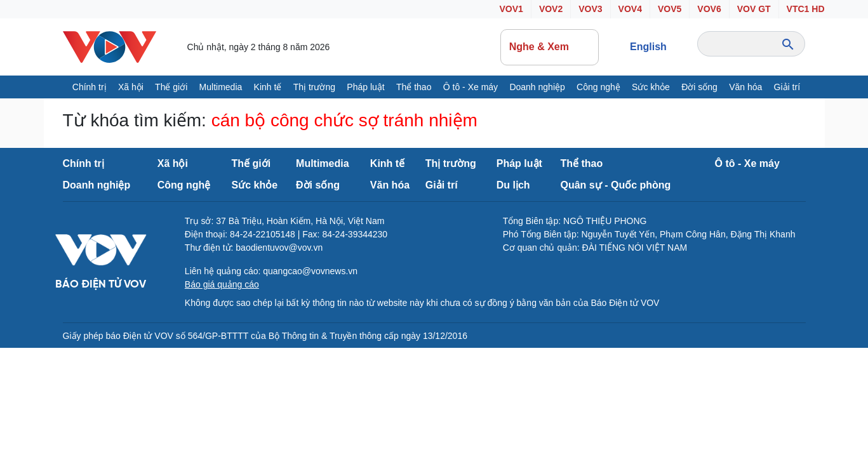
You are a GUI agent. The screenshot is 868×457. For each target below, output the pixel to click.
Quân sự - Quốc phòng (616, 185)
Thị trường (314, 87)
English (648, 47)
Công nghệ (598, 87)
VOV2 (551, 9)
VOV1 (511, 9)
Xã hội (131, 87)
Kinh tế (268, 87)
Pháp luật (365, 87)
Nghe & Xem (550, 47)
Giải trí (787, 87)
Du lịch (513, 185)
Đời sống (699, 87)
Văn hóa (745, 87)
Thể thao (414, 87)
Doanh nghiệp (537, 87)
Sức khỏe (651, 87)
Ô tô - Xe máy (471, 87)
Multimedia (221, 87)
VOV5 (670, 9)
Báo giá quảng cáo (222, 284)
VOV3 (590, 9)
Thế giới (171, 87)
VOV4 (630, 9)
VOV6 (709, 9)
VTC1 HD (806, 9)
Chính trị (90, 87)
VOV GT (754, 9)
